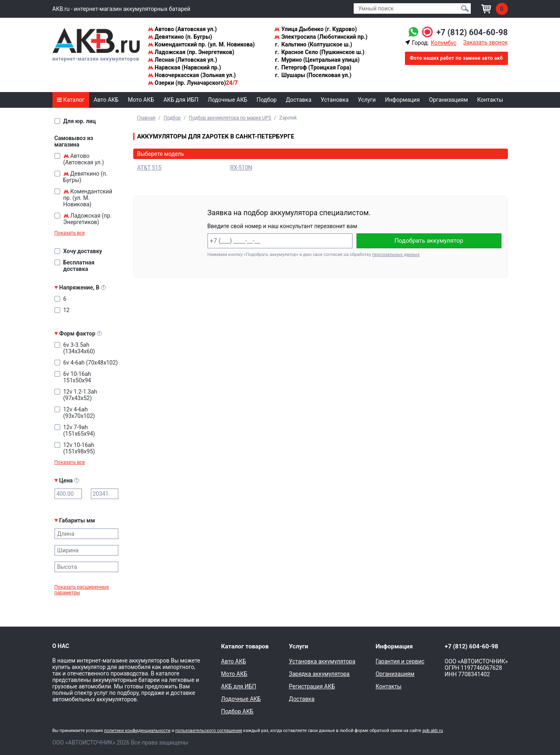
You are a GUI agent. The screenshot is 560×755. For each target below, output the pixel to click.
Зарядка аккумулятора (319, 674)
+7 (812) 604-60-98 (472, 32)
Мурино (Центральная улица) (317, 60)
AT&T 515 (149, 168)
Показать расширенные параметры (82, 590)
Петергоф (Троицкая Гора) (313, 67)
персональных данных (396, 255)
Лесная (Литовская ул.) (182, 60)
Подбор (267, 100)
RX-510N (241, 168)
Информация (403, 100)
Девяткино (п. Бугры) (180, 37)
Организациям (449, 100)
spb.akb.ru (433, 731)
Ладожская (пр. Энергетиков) (191, 52)
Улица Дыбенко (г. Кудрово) (316, 29)
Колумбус (444, 43)
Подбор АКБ (237, 711)
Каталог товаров (245, 646)
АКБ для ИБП (181, 100)
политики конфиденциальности (137, 731)
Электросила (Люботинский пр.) (321, 37)
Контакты (490, 100)
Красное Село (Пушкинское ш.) (319, 52)
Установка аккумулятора (322, 661)
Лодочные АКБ (227, 100)
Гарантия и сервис (400, 661)
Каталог (71, 100)
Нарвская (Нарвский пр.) (185, 67)
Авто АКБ (106, 100)
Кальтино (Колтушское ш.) (313, 44)
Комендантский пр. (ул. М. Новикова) (201, 44)
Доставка (299, 100)
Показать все (70, 233)
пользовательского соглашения (209, 731)
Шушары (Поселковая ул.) (313, 75)
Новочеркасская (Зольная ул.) (192, 75)
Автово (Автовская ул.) (182, 29)
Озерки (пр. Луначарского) (193, 83)
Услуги (367, 100)
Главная (147, 118)
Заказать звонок (485, 42)
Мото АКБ (141, 100)
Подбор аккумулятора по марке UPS (230, 118)
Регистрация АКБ (312, 686)
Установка (335, 100)
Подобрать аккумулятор (429, 241)
